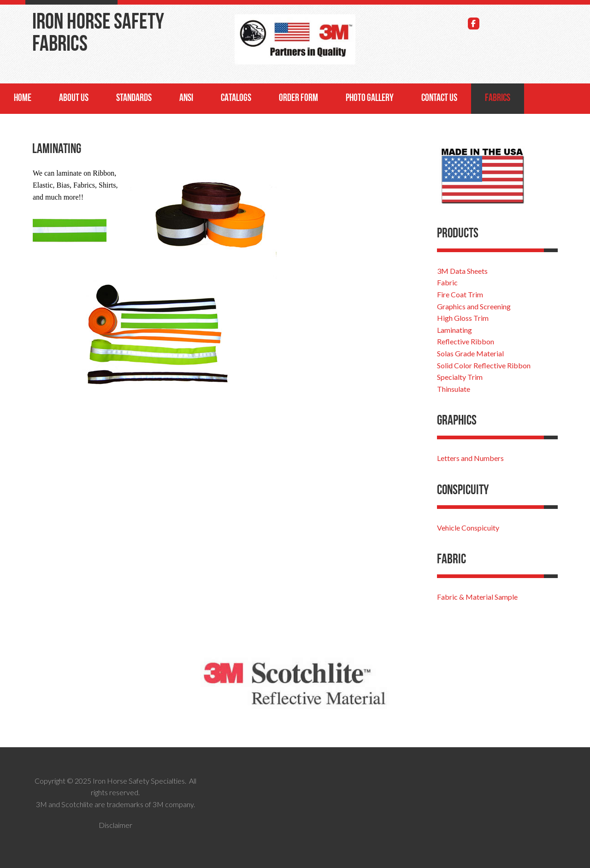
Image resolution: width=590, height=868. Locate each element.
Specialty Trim (460, 377)
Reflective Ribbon (466, 341)
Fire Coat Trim (460, 294)
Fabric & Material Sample (477, 597)
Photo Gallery (370, 98)
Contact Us (439, 98)
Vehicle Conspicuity (468, 528)
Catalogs (236, 98)
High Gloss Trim (463, 318)
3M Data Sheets (462, 271)
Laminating (454, 330)
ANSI (186, 98)
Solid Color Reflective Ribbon (484, 365)
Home (23, 98)
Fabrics (498, 98)
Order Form (298, 98)
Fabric (447, 282)
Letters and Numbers (470, 458)
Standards (134, 98)
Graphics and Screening (474, 306)
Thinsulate (454, 389)
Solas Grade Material (470, 353)
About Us (74, 98)
